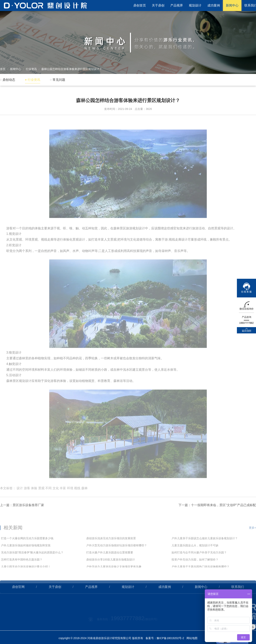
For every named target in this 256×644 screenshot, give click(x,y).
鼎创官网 (18, 599)
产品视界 (177, 5)
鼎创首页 (140, 5)
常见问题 (59, 80)
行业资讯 (31, 69)
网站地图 (192, 638)
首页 (3, 69)
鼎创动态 (9, 80)
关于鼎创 (158, 5)
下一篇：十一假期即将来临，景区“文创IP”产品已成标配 (217, 517)
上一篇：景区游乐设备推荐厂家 (22, 517)
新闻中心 (232, 5)
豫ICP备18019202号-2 (170, 638)
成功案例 (214, 5)
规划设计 (195, 5)
